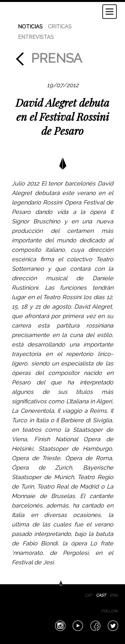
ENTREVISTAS (36, 37)
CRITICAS (60, 27)
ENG (114, 595)
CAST (101, 595)
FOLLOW (110, 611)
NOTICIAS (30, 27)
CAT (88, 595)
